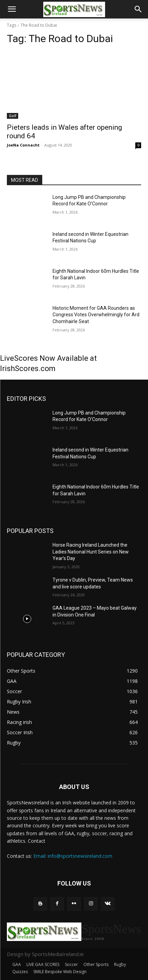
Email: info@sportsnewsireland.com (73, 856)
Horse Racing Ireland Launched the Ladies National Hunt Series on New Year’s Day (91, 552)
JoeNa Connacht (23, 145)
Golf (13, 116)
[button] (12, 9)
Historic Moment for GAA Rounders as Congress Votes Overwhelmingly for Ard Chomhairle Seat (96, 315)
